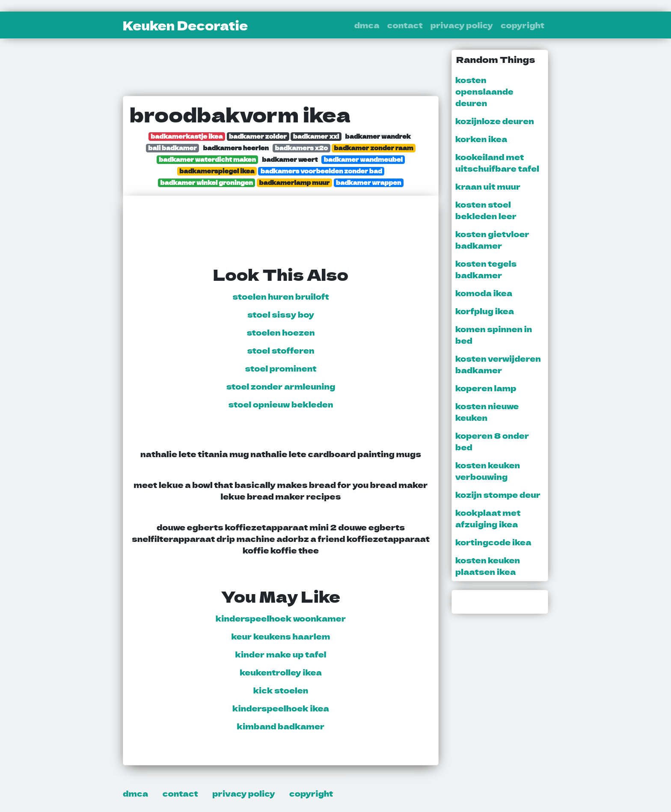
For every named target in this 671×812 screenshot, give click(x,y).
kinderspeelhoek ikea (281, 708)
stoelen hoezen (281, 332)
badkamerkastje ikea (187, 136)
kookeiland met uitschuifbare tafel (497, 162)
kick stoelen (281, 690)
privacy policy (462, 25)
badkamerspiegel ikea (217, 171)
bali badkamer (172, 148)
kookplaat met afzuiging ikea (488, 518)
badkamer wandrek (378, 136)
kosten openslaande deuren (484, 91)
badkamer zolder (258, 136)
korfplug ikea (485, 311)
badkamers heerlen (236, 148)
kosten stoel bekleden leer (486, 210)
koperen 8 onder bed (492, 441)
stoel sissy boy (281, 314)
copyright (523, 25)
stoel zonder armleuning (281, 386)
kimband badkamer (281, 726)
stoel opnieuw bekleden (281, 404)
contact (405, 25)
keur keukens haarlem (281, 636)
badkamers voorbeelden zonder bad (321, 171)
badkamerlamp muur (294, 183)
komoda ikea (484, 293)
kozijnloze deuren (495, 121)
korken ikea (481, 139)
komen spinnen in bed (494, 335)
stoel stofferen (281, 350)
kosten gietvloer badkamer (492, 239)
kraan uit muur (488, 186)
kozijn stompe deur (498, 494)
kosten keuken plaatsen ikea (488, 566)
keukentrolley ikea (281, 672)
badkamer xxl (316, 136)
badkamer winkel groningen (207, 183)
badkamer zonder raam (374, 148)
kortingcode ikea (493, 542)
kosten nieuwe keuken (487, 412)
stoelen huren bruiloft (281, 296)
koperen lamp (486, 388)
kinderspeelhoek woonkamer (281, 618)
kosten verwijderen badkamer (498, 364)
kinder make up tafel (281, 654)
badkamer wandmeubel (363, 159)
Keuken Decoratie (185, 25)
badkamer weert (290, 159)
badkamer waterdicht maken (207, 159)
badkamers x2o (301, 148)
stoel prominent (281, 368)
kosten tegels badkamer (486, 269)
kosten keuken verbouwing (488, 471)
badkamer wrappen (369, 183)
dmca (367, 25)
